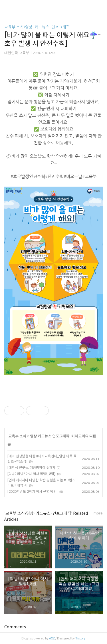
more (98, 513)
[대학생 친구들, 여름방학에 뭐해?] (31, 468)
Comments (15, 627)
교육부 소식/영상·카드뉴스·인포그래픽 (37, 27)
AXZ (52, 638)
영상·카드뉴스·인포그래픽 (50, 436)
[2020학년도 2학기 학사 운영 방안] (33, 491)
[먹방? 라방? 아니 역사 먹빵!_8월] (31, 474)
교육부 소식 (17, 436)
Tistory (80, 638)
